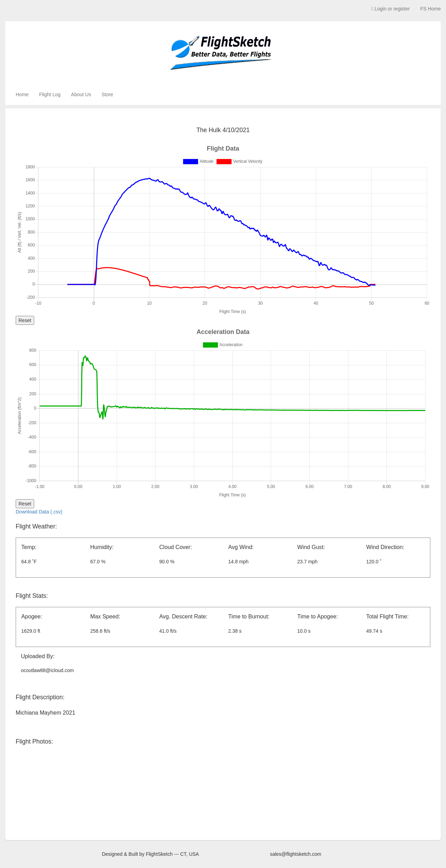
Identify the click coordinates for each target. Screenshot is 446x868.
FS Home (430, 9)
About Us (81, 94)
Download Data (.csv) (39, 512)
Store (107, 94)
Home (22, 94)
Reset (25, 320)
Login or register (391, 9)
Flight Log (50, 94)
